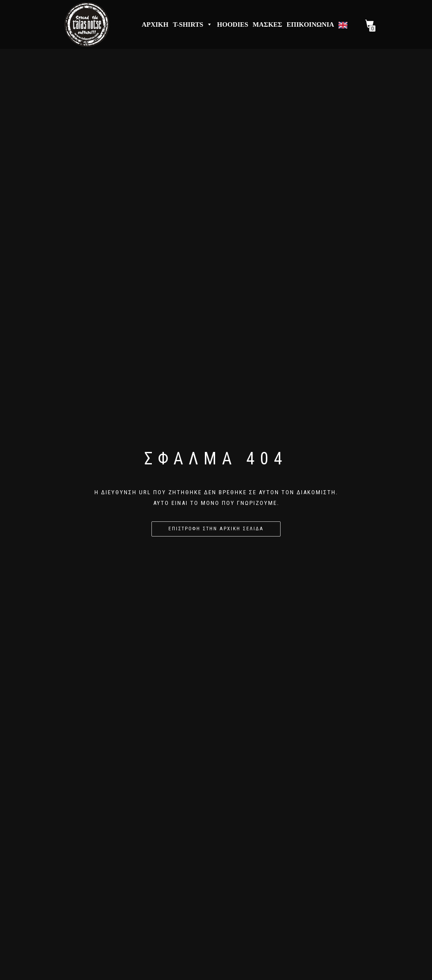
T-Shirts (193, 24)
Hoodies (232, 24)
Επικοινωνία (310, 24)
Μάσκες (267, 24)
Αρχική (155, 24)
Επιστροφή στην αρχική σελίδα (216, 529)
